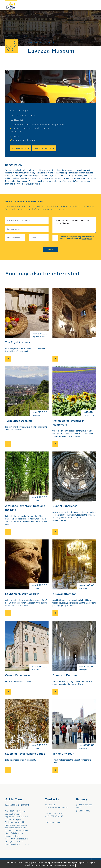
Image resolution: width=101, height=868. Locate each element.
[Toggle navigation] (92, 5)
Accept (72, 865)
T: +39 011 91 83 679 (53, 813)
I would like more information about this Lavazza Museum (74, 225)
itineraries (38, 43)
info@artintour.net (52, 822)
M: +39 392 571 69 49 (54, 816)
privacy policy (87, 239)
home (30, 43)
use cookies (62, 865)
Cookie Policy (84, 811)
